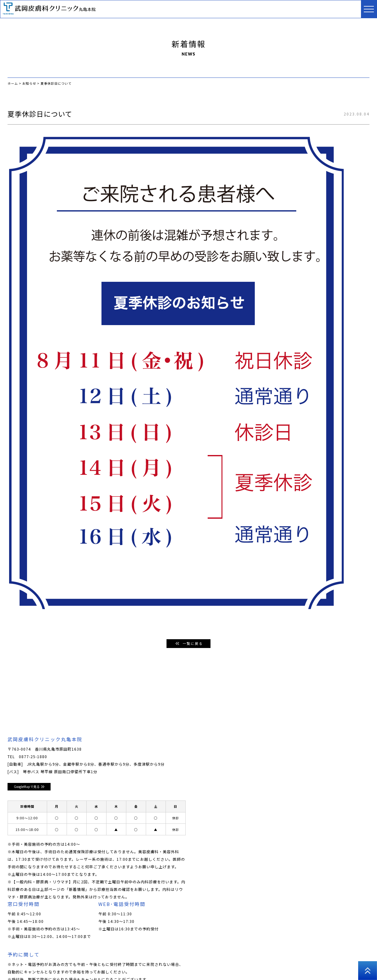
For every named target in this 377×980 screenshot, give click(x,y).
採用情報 (305, 952)
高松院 (14, 961)
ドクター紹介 (85, 952)
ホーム (14, 952)
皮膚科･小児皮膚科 (122, 952)
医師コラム (279, 952)
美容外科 (220, 952)
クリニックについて (46, 952)
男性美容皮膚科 (190, 952)
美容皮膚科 (158, 952)
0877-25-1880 (33, 757)
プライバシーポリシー (341, 952)
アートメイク (248, 952)
